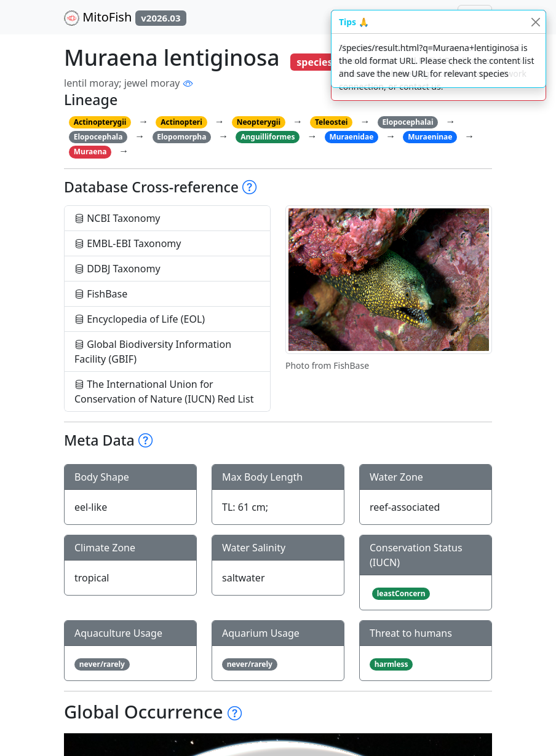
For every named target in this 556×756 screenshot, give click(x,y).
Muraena (90, 152)
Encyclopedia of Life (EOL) (140, 319)
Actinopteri (181, 122)
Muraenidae (351, 137)
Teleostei (331, 122)
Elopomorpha (181, 137)
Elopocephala (98, 137)
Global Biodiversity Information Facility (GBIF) (153, 352)
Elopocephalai (407, 122)
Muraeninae (430, 137)
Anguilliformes (268, 137)
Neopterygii (259, 122)
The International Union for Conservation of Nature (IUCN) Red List (164, 392)
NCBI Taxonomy (117, 218)
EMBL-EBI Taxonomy (128, 243)
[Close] (535, 22)
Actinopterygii (100, 122)
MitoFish (125, 17)
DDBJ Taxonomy (117, 269)
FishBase (101, 294)
